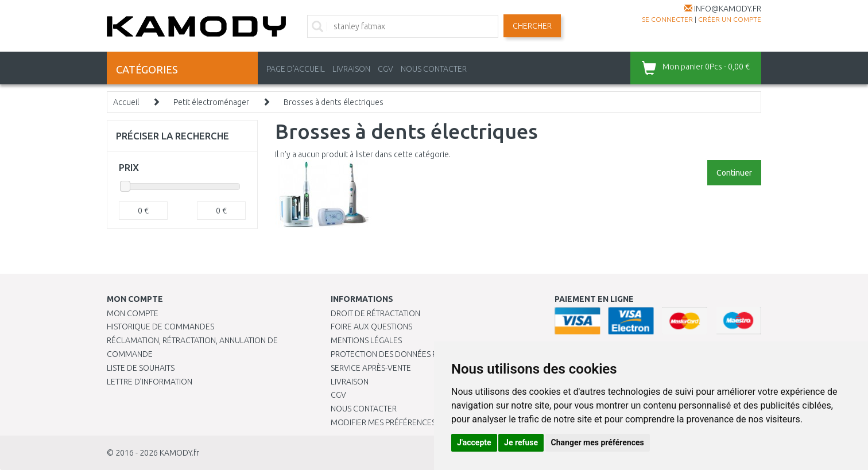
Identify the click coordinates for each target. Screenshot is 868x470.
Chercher (532, 26)
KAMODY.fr (179, 453)
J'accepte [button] (474, 442)
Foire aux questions (371, 327)
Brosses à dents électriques (334, 102)
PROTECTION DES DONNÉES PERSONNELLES (409, 354)
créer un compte (730, 19)
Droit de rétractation (375, 313)
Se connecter (667, 19)
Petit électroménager (211, 102)
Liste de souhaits (141, 368)
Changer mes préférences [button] (598, 442)
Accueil (126, 102)
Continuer (734, 173)
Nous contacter (364, 409)
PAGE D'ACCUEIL (296, 69)
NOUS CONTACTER (434, 69)
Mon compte (133, 313)
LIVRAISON (351, 69)
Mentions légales (366, 340)
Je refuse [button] (521, 442)
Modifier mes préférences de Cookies (406, 422)
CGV (385, 69)
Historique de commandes (160, 327)
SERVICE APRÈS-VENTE (371, 368)
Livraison (350, 382)
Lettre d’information (150, 382)
